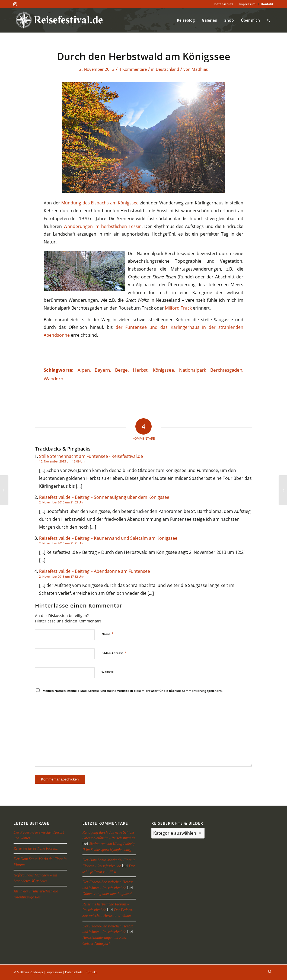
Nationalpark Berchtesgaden (211, 370)
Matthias (200, 69)
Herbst (140, 370)
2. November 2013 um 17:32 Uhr (61, 576)
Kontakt (267, 4)
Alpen (84, 370)
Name (107, 634)
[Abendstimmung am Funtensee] (283, 490)
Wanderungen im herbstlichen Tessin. (103, 226)
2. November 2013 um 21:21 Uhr (61, 543)
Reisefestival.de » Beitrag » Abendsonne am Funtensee (95, 571)
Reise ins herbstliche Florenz (36, 848)
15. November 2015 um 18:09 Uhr (62, 461)
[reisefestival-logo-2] (61, 20)
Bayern (102, 370)
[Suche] (268, 20)
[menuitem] (224, 4)
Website (108, 672)
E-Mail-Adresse (114, 653)
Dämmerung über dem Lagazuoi (107, 894)
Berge (121, 370)
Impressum (247, 4)
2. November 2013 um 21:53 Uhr (61, 502)
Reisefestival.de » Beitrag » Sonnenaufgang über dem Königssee (104, 497)
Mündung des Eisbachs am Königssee (100, 203)
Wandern (53, 379)
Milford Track (178, 308)
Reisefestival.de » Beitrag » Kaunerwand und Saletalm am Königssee (108, 538)
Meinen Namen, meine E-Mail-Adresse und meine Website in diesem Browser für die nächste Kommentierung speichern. (133, 691)
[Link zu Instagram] (15, 4)
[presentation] (76, 710)
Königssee (163, 370)
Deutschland (167, 69)
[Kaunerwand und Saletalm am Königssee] (4, 490)
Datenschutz (224, 4)
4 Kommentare (133, 69)
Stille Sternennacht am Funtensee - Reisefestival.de (91, 456)
